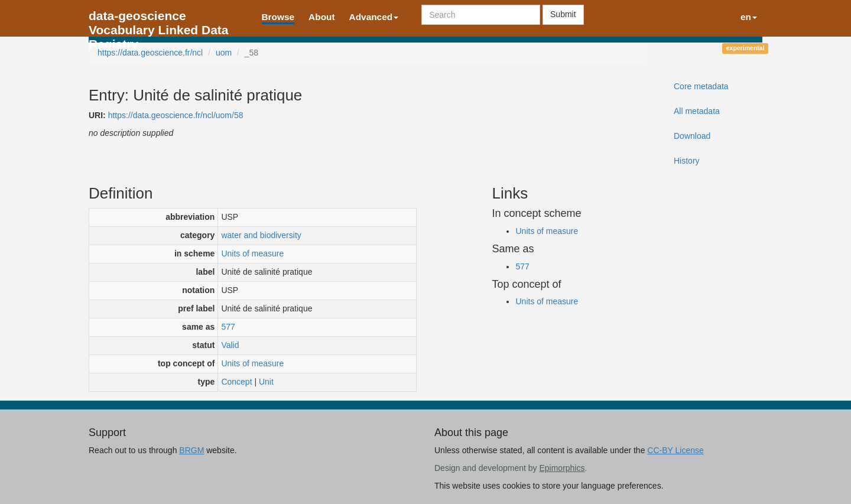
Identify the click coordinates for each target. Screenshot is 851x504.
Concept (236, 382)
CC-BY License (675, 450)
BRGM (191, 450)
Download (692, 136)
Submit (563, 14)
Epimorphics (562, 468)
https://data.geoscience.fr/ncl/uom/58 (176, 115)
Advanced (374, 17)
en (749, 17)
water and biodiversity (261, 235)
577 (228, 327)
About (321, 17)
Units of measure (252, 253)
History (687, 161)
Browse (278, 17)
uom (224, 53)
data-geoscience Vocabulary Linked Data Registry (159, 19)
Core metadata (701, 86)
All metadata (697, 111)
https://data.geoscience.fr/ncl (150, 53)
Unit (266, 382)
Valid (230, 345)
